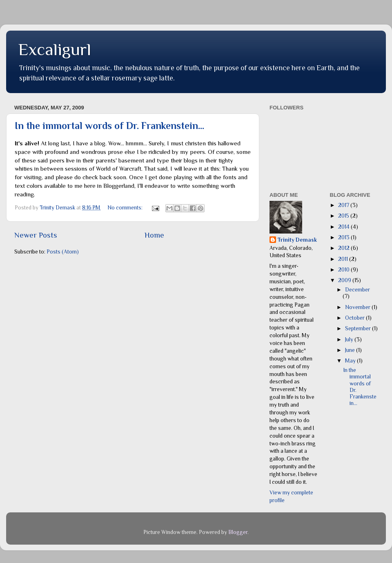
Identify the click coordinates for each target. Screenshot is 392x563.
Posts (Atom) (63, 252)
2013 (344, 237)
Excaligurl (55, 49)
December (357, 290)
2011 (344, 259)
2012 (344, 248)
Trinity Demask (297, 240)
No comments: (126, 208)
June (351, 350)
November (358, 307)
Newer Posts (36, 235)
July (350, 339)
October (355, 318)
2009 (345, 280)
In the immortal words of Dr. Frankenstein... (109, 126)
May (351, 361)
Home (154, 235)
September (359, 328)
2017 (344, 205)
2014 (344, 227)
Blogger (238, 532)
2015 (344, 216)
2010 (344, 270)
